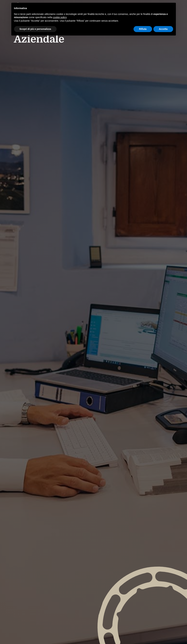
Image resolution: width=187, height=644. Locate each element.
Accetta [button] (163, 29)
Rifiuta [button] (143, 29)
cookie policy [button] (60, 17)
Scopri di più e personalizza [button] (35, 29)
